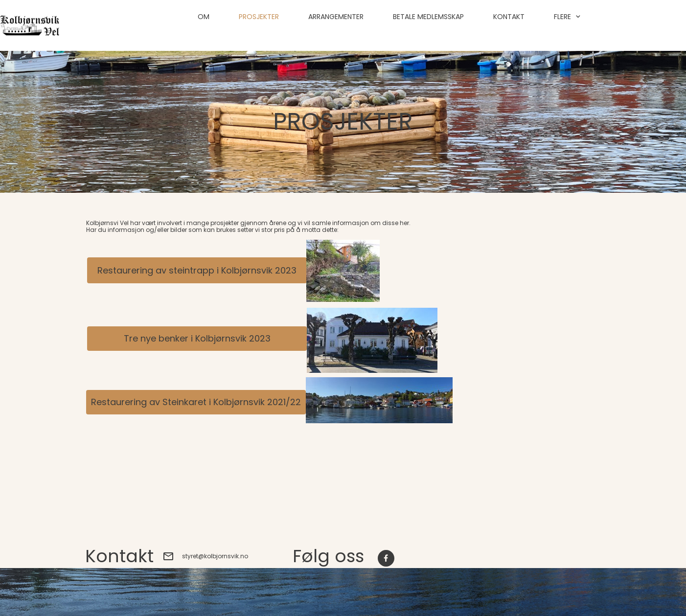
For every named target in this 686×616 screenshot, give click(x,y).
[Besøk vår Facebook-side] (386, 558)
